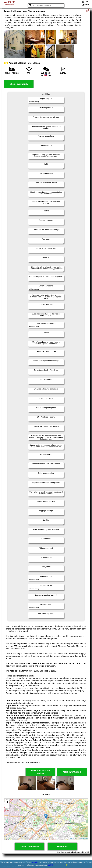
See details (62, 847)
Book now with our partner (40, 772)
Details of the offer (30, 847)
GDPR (50, 865)
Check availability (19, 84)
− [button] (7, 806)
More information (72, 772)
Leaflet (72, 838)
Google (35, 862)
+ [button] (7, 802)
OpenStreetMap (82, 838)
